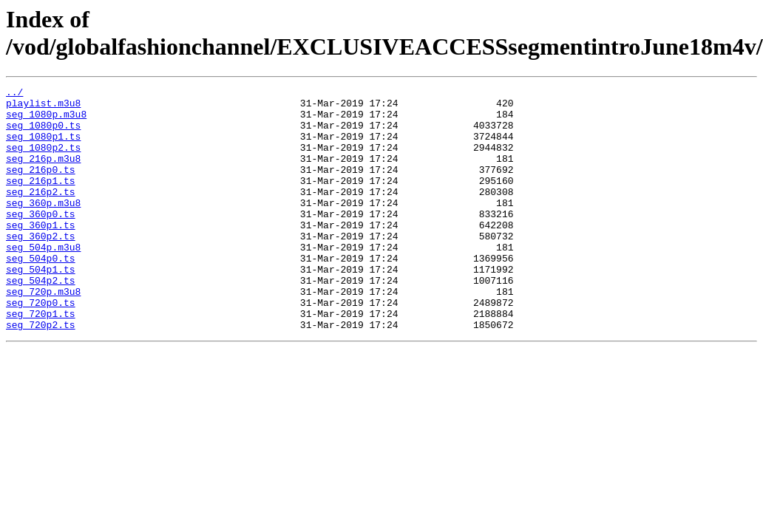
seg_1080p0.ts (43, 134)
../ (14, 94)
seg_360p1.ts (41, 253)
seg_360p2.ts (41, 267)
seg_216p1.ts (41, 200)
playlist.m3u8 (43, 107)
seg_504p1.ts (41, 307)
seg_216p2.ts (41, 214)
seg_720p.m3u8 (43, 333)
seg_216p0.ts (41, 187)
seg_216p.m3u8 (43, 174)
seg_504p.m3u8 (43, 280)
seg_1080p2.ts (43, 160)
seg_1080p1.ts (43, 147)
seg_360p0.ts (41, 240)
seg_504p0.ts (41, 293)
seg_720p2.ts (41, 373)
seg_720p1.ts (41, 360)
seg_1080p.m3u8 (46, 120)
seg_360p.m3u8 (43, 227)
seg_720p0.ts (41, 347)
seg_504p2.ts (41, 320)
